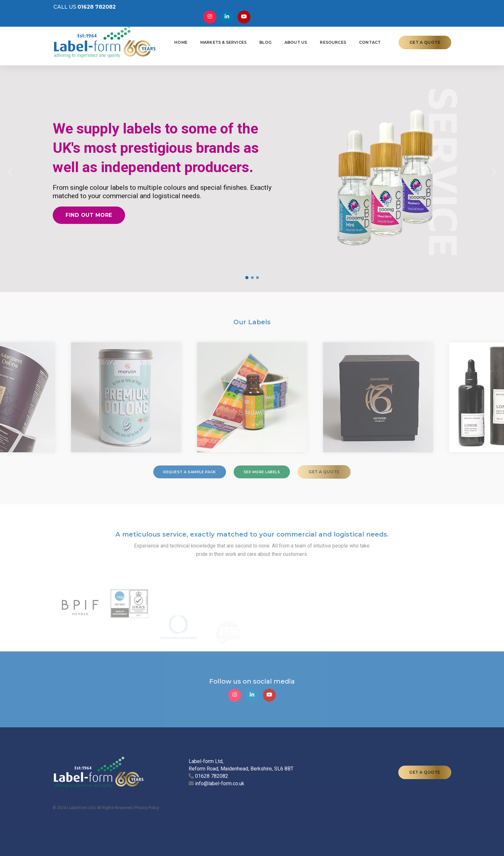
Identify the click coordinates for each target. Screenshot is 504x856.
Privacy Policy (147, 808)
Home (180, 41)
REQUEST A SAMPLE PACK (190, 472)
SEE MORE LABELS (262, 472)
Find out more (89, 215)
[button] (10, 171)
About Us (295, 41)
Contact (369, 41)
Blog (265, 41)
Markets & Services (223, 41)
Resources (332, 41)
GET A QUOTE (425, 41)
